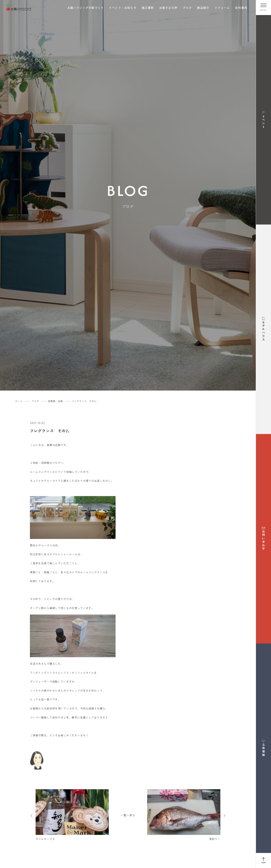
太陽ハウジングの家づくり (85, 8)
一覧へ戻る (128, 815)
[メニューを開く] (263, 8)
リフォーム (222, 8)
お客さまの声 (168, 8)
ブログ (187, 8)
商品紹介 (203, 8)
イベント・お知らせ (123, 8)
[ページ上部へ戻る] (263, 860)
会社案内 (241, 8)
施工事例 (148, 8)
